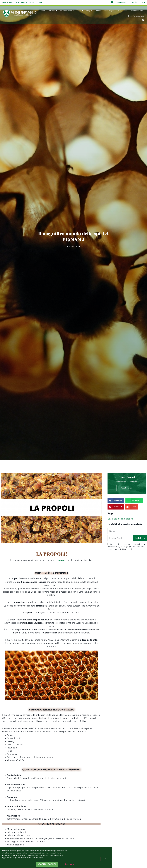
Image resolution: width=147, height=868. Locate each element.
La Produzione (67, 11)
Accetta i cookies (47, 864)
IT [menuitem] (142, 3)
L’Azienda (52, 11)
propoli (129, 519)
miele (114, 519)
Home (42, 11)
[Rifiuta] (105, 859)
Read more (69, 864)
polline (121, 519)
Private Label (122, 11)
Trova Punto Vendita (136, 16)
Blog (89, 11)
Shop (80, 11)
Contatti (98, 11)
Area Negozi (109, 11)
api (109, 519)
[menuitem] (142, 3)
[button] (116, 501)
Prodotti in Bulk (137, 11)
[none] (142, 3)
